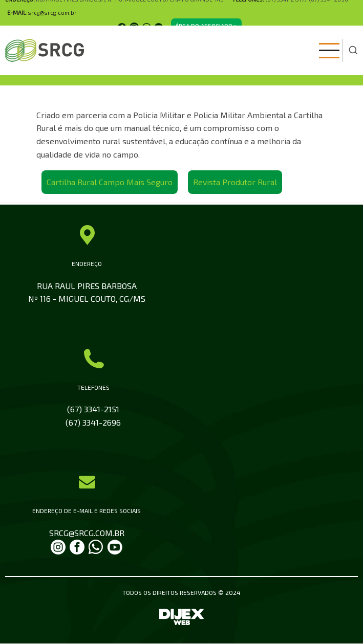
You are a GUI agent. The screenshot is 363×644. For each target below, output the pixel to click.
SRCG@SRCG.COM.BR (87, 533)
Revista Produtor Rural (235, 182)
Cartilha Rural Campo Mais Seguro (110, 182)
